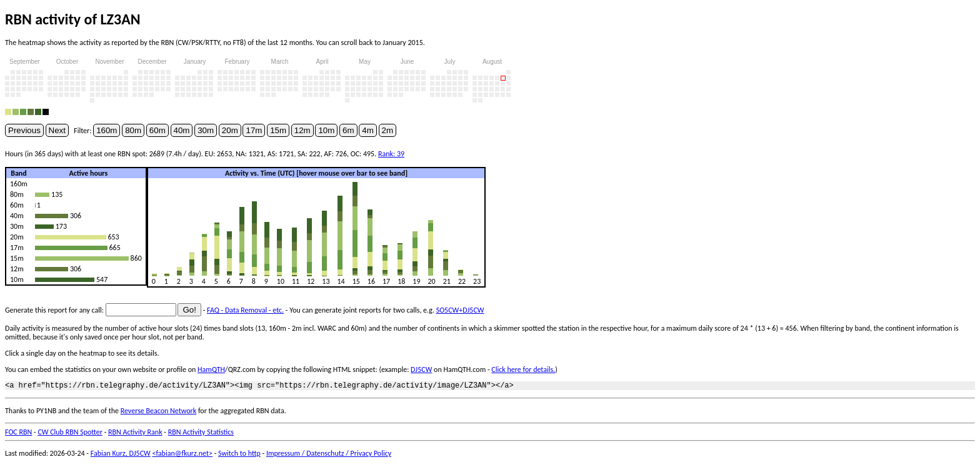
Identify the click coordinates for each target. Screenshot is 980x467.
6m (348, 130)
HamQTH (211, 369)
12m (302, 130)
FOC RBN (18, 434)
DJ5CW (421, 369)
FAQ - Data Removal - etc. (245, 310)
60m (157, 130)
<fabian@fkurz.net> (182, 455)
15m (278, 130)
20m (230, 130)
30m (206, 130)
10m (326, 130)
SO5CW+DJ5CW (460, 310)
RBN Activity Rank (135, 434)
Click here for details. (523, 369)
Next (57, 130)
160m (107, 130)
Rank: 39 (391, 154)
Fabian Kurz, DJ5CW (121, 455)
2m (388, 130)
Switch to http (239, 455)
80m (133, 130)
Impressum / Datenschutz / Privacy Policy (329, 455)
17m (254, 130)
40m (182, 130)
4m (368, 130)
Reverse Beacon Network (159, 413)
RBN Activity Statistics (201, 434)
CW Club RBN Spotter (70, 434)
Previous (24, 130)
